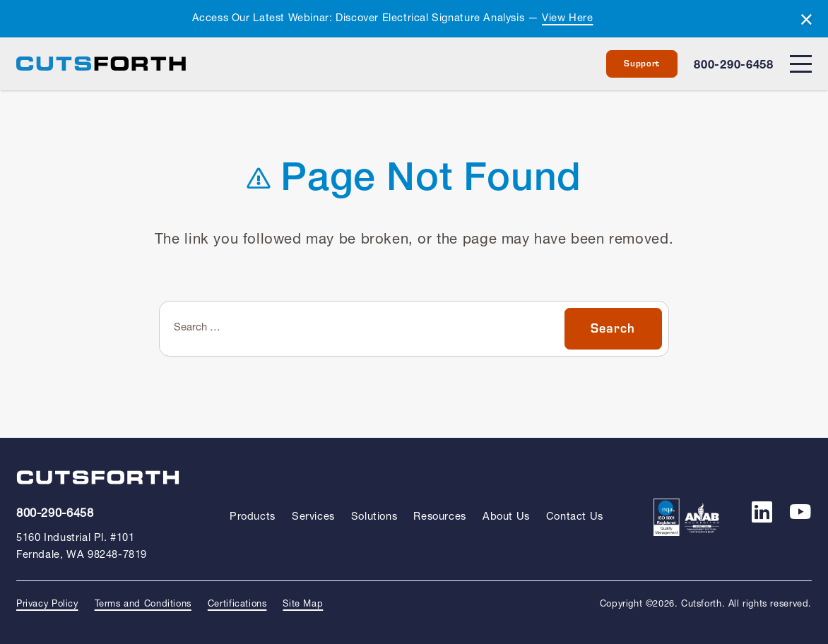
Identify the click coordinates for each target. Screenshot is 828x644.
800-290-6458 (733, 66)
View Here (567, 19)
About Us (506, 517)
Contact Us (575, 517)
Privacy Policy (47, 604)
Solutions (374, 517)
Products (253, 517)
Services (313, 517)
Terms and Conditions (143, 604)
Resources (439, 517)
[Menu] (801, 64)
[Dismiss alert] (806, 20)
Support (642, 63)
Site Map (303, 604)
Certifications (237, 604)
